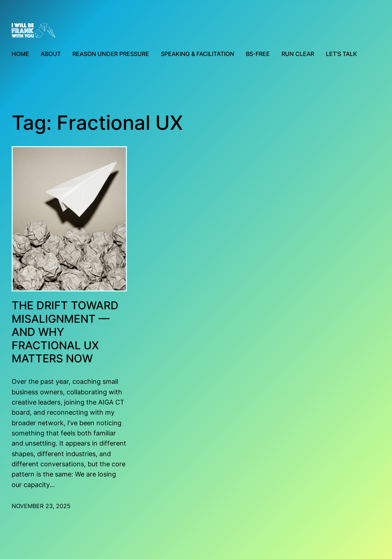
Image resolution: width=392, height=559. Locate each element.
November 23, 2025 (41, 506)
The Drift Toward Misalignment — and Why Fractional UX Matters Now (65, 332)
